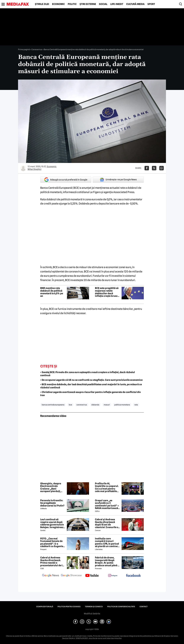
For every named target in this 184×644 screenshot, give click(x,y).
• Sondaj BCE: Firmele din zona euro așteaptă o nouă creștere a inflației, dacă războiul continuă (88, 374)
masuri (107, 405)
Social (103, 4)
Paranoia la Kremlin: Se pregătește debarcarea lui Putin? (52, 503)
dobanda (95, 405)
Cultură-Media (135, 4)
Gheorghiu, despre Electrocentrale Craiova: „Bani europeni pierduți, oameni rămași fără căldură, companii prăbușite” (51, 487)
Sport (151, 4)
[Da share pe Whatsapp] (162, 168)
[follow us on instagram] (113, 576)
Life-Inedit (117, 4)
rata (136, 405)
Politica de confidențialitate (121, 607)
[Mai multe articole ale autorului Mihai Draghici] (23, 168)
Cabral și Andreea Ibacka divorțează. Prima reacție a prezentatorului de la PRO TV (52, 561)
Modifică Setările (92, 614)
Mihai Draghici (35, 169)
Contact (144, 607)
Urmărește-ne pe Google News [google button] (118, 180)
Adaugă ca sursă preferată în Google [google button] (66, 180)
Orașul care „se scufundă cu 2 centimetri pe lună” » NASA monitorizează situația (107, 504)
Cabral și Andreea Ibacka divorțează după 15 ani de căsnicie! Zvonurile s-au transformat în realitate (107, 523)
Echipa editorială (45, 607)
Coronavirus (37, 49)
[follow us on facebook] (133, 576)
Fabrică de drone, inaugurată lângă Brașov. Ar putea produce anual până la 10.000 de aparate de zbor (107, 561)
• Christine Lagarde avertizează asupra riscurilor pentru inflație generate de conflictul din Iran (91, 394)
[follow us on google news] (51, 576)
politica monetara (122, 405)
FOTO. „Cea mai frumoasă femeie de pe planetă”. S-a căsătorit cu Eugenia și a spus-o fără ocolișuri (52, 543)
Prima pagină (24, 49)
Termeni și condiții (94, 607)
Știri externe (88, 4)
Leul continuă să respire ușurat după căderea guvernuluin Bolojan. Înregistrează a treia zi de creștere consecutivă (53, 523)
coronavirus (82, 405)
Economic (58, 4)
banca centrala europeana (53, 405)
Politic (72, 4)
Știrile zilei (42, 4)
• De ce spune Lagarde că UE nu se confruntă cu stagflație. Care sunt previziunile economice (91, 380)
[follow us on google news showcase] (71, 576)
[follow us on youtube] (92, 576)
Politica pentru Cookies (69, 607)
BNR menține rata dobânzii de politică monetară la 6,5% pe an (52, 292)
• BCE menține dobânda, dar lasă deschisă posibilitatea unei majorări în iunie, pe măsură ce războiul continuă (91, 386)
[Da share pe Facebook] (147, 168)
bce (70, 405)
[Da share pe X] (154, 168)
